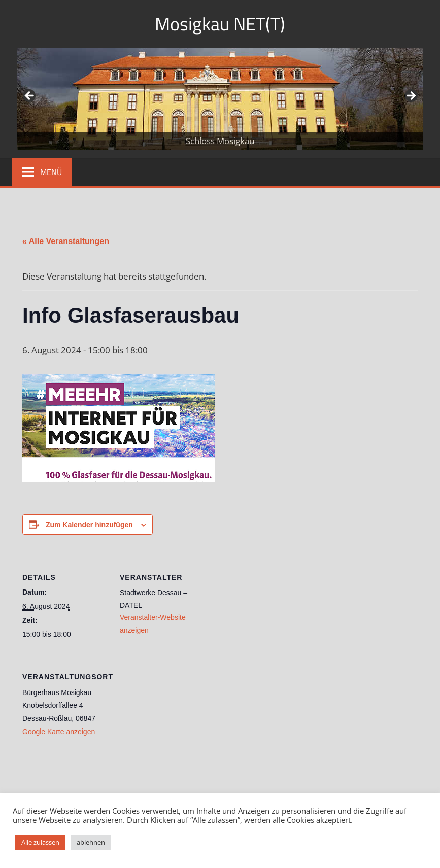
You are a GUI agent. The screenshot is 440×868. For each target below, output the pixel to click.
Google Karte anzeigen (59, 732)
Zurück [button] (30, 96)
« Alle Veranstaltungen (66, 241)
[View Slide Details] (220, 99)
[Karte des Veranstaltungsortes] (173, 721)
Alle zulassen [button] (40, 842)
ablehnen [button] (91, 842)
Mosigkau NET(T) (220, 24)
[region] (220, 99)
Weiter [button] (411, 96)
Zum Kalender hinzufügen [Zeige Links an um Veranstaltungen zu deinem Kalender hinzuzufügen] (89, 525)
